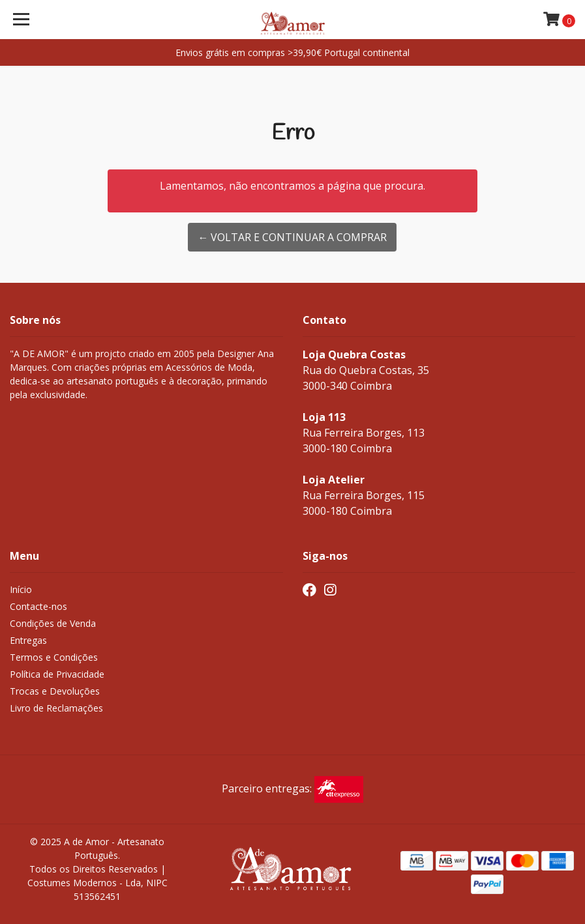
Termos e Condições (54, 657)
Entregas (28, 640)
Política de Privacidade (57, 674)
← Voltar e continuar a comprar (292, 237)
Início (21, 589)
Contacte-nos (38, 606)
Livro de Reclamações (56, 708)
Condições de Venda (53, 623)
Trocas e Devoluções (55, 691)
